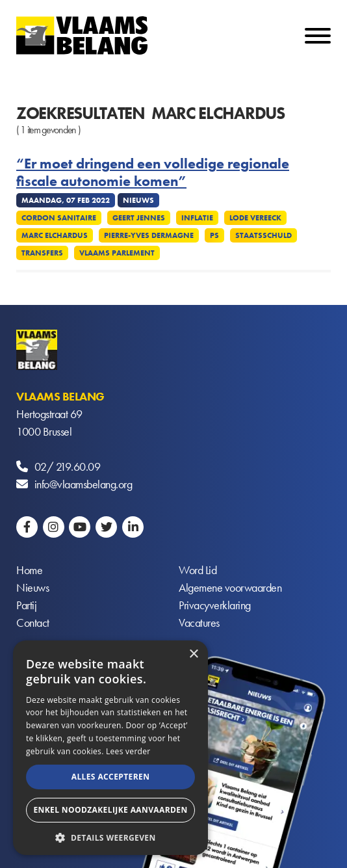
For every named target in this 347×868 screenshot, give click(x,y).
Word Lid (198, 570)
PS (214, 235)
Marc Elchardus (55, 235)
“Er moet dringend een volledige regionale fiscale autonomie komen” (153, 173)
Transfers (42, 253)
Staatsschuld (263, 235)
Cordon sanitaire (59, 218)
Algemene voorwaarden (230, 587)
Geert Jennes (139, 218)
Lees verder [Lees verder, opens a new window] (128, 751)
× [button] (193, 654)
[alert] (110, 748)
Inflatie (197, 218)
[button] (110, 836)
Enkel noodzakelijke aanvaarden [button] (110, 810)
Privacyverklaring (215, 605)
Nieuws (32, 587)
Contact (33, 623)
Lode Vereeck (255, 218)
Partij (26, 605)
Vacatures (199, 623)
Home (29, 570)
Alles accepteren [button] (111, 777)
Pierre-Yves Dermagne (149, 235)
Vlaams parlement (117, 253)
